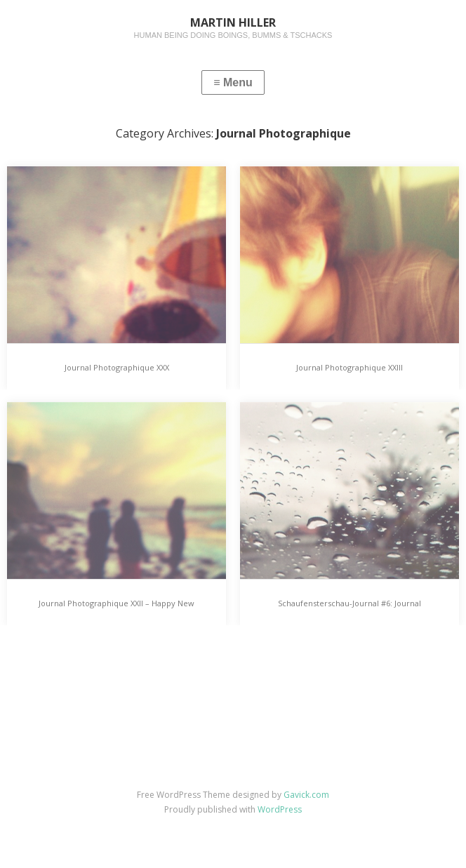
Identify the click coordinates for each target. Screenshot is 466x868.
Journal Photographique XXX (117, 367)
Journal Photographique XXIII (349, 367)
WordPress (280, 809)
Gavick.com (306, 795)
